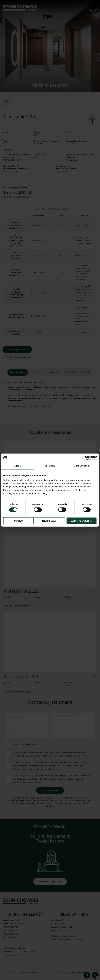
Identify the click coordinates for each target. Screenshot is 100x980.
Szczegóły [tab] (50, 466)
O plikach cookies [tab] (83, 466)
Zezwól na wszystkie (82, 521)
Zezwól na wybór (50, 521)
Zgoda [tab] (18, 466)
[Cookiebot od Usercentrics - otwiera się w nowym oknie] (85, 458)
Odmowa (18, 521)
